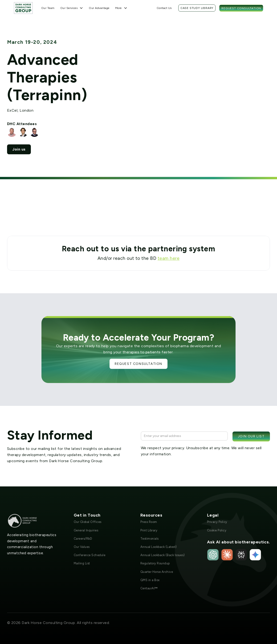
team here (169, 258)
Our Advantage (99, 8)
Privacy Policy (217, 522)
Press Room (149, 522)
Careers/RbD (83, 539)
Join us (19, 149)
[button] (72, 8)
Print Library (149, 530)
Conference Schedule (90, 555)
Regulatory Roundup (155, 563)
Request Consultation (241, 8)
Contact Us (164, 8)
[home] (23, 8)
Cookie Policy (217, 530)
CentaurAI (149, 588)
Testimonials (150, 539)
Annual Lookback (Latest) (159, 547)
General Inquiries (86, 530)
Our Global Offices (88, 522)
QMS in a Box (150, 580)
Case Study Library (197, 8)
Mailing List (82, 563)
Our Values (82, 547)
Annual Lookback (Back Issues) (163, 555)
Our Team (48, 8)
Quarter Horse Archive (157, 572)
